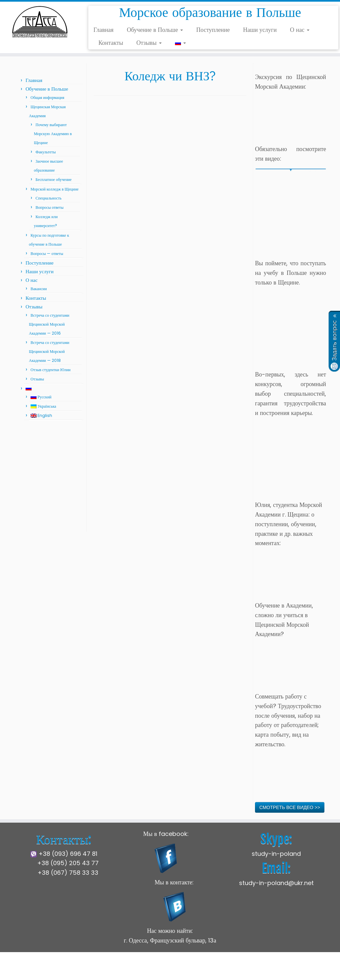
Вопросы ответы (49, 207)
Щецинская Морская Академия (126, 970)
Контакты (111, 43)
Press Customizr (220, 970)
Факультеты (46, 152)
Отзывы (149, 43)
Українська (43, 406)
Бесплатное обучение (54, 179)
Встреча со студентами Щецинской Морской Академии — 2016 (49, 324)
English (41, 415)
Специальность (48, 198)
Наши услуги (260, 30)
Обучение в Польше (155, 30)
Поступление (213, 30)
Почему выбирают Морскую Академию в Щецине (53, 134)
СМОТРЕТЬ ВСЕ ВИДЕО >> (290, 807)
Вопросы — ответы (47, 253)
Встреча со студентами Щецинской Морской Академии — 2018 (49, 351)
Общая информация (47, 97)
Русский (41, 397)
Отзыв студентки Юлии (51, 370)
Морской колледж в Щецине (55, 189)
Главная (103, 30)
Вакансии (39, 289)
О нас (300, 30)
